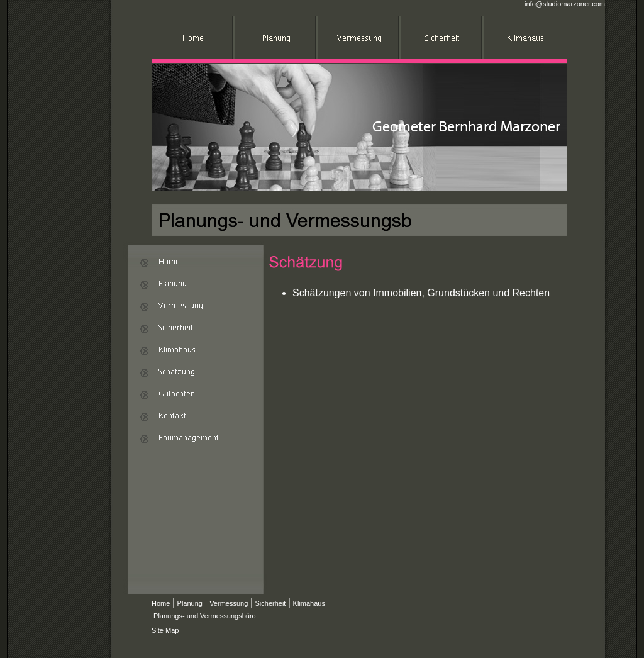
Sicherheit (270, 603)
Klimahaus (309, 603)
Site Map (165, 630)
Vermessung (229, 603)
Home (161, 603)
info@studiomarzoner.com (565, 4)
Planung (190, 603)
